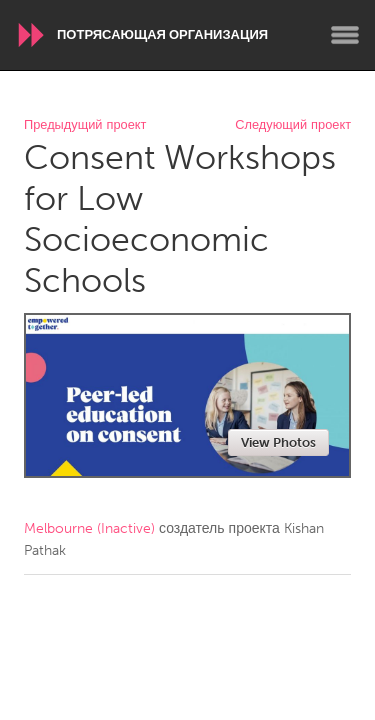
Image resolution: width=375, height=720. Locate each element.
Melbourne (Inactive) (89, 528)
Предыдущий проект (85, 125)
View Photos (278, 442)
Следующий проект (293, 125)
